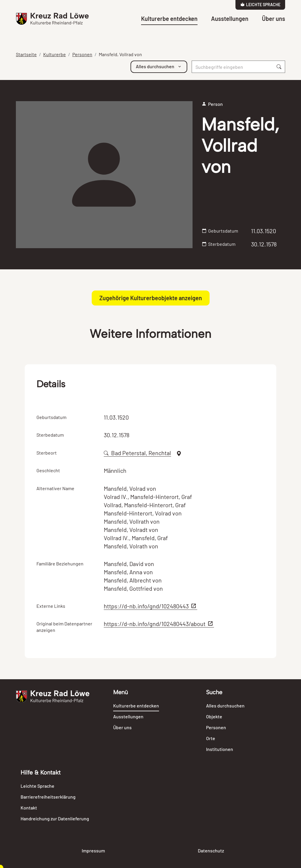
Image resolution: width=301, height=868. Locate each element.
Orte (211, 738)
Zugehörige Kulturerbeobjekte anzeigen (151, 298)
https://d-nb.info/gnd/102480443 (150, 606)
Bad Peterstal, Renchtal (137, 453)
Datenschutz (211, 851)
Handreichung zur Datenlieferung (55, 818)
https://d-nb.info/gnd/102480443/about (159, 624)
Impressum (93, 851)
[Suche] (233, 67)
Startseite (26, 54)
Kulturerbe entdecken (169, 19)
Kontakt (29, 808)
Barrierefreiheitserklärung (48, 797)
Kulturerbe (55, 54)
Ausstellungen (230, 19)
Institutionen (220, 749)
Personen (82, 54)
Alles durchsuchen (225, 706)
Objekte (214, 716)
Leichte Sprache (260, 5)
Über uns (274, 19)
